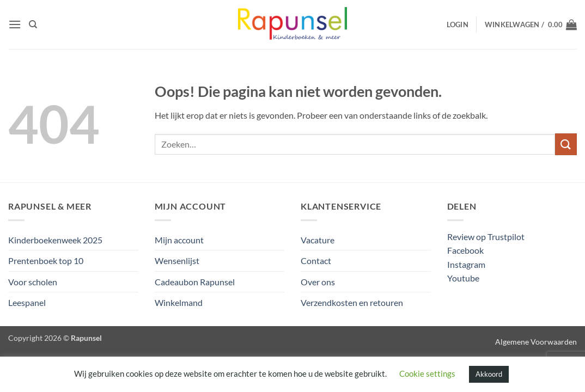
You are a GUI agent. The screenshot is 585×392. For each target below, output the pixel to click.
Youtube (463, 278)
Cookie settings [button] (427, 373)
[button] (15, 24)
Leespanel (27, 302)
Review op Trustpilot (486, 237)
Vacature (318, 240)
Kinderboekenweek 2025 (55, 240)
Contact (316, 261)
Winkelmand (179, 302)
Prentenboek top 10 (46, 261)
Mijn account (179, 240)
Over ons (318, 282)
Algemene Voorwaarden (536, 342)
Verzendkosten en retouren (352, 302)
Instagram (466, 264)
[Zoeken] (33, 24)
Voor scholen (33, 282)
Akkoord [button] (489, 374)
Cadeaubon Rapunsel (195, 282)
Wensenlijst (177, 261)
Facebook (465, 250)
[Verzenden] (566, 144)
